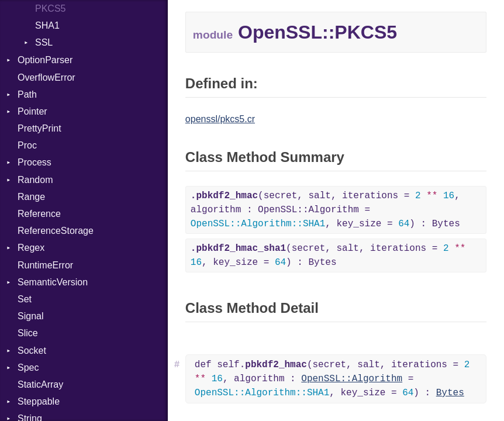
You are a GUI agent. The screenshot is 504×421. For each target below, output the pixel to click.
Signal (30, 316)
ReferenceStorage (56, 231)
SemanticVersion (53, 282)
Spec (28, 367)
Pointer (32, 111)
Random (35, 180)
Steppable (39, 401)
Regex (31, 248)
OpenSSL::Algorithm (352, 379)
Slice (28, 333)
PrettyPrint (39, 128)
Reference (39, 214)
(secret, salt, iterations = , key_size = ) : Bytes (328, 256)
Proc (27, 145)
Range (31, 197)
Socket (32, 351)
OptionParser (45, 60)
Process (34, 162)
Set (25, 299)
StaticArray (40, 384)
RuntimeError (45, 265)
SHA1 (47, 25)
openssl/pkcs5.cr (220, 119)
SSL (44, 42)
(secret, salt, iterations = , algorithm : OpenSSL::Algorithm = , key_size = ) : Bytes (325, 210)
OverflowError (46, 77)
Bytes (450, 393)
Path (27, 94)
